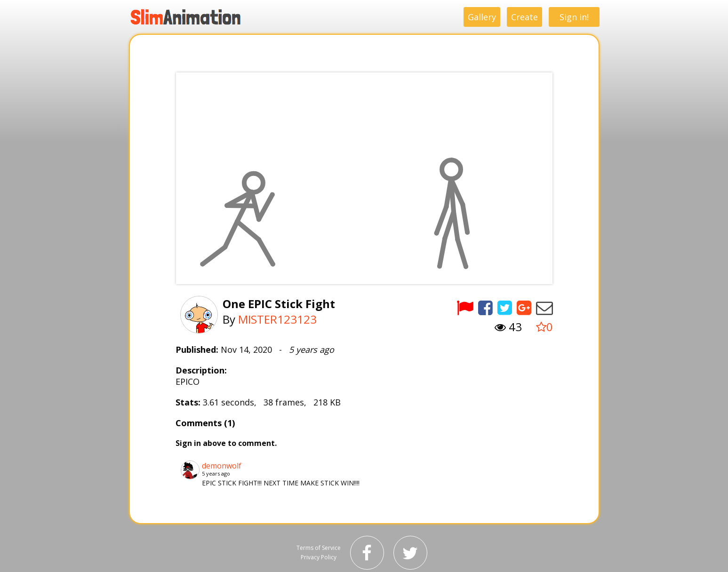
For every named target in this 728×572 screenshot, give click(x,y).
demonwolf (222, 466)
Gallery (482, 17)
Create (524, 17)
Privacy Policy (319, 557)
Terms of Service (319, 548)
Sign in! (574, 17)
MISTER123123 (277, 319)
